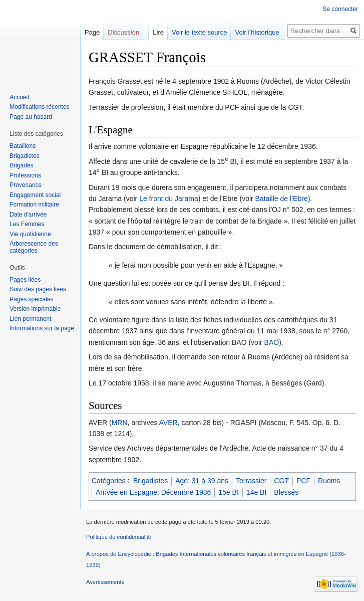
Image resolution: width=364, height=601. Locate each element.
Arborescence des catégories (34, 247)
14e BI (256, 492)
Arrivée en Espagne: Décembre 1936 (153, 492)
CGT (281, 481)
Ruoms (329, 481)
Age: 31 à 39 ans (202, 481)
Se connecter (340, 9)
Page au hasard (31, 117)
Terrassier (251, 481)
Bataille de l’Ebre (282, 198)
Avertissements (105, 582)
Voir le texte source (200, 32)
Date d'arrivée (28, 215)
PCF (303, 481)
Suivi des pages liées (38, 289)
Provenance (26, 185)
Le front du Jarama (169, 198)
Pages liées (25, 280)
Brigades (21, 165)
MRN (120, 423)
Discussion (123, 32)
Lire (158, 32)
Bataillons (23, 146)
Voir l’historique (257, 32)
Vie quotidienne (30, 234)
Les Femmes (27, 224)
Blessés (286, 492)
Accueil (19, 97)
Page (92, 32)
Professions (25, 175)
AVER (168, 423)
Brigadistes (150, 481)
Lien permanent (30, 319)
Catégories (109, 481)
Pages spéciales (31, 299)
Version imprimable (35, 309)
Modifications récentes (39, 107)
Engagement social (35, 195)
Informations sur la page (42, 328)
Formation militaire (34, 205)
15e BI (228, 492)
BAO (272, 342)
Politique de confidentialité (119, 537)
